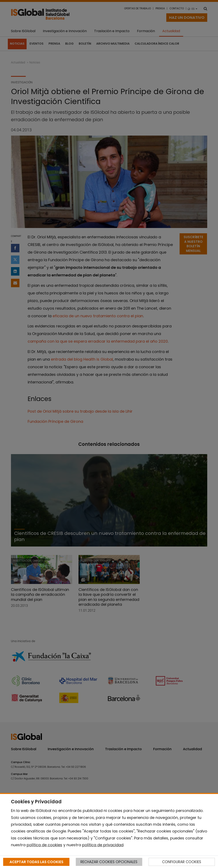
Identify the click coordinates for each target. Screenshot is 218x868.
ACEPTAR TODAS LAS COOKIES (36, 862)
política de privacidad (103, 845)
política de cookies (44, 845)
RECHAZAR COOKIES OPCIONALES (109, 862)
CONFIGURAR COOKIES (182, 862)
